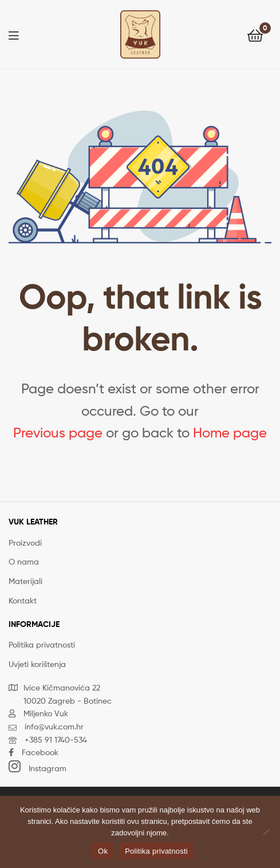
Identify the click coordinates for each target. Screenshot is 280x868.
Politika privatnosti (42, 644)
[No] (266, 832)
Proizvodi (25, 542)
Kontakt (23, 600)
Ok (103, 851)
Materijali (25, 581)
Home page (230, 433)
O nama (24, 561)
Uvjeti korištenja (37, 664)
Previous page (58, 433)
